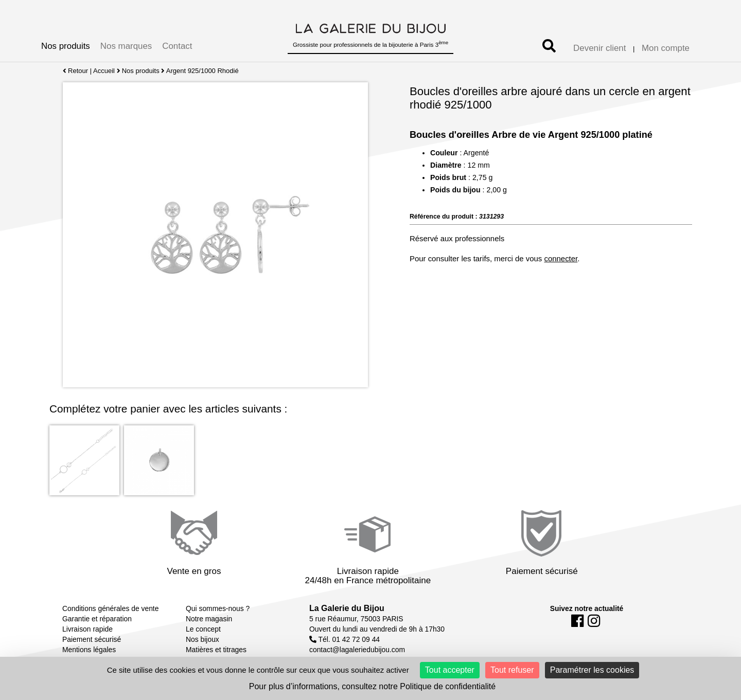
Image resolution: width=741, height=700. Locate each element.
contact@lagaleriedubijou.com (357, 650)
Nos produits (66, 46)
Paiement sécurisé (92, 639)
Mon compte (666, 48)
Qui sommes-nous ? (218, 608)
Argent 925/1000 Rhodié (202, 71)
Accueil (104, 71)
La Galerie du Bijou (347, 608)
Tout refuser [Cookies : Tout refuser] (512, 670)
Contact (177, 46)
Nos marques (126, 46)
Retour (75, 71)
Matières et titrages (216, 650)
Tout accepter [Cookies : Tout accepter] (450, 670)
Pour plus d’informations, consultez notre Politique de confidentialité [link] (372, 686)
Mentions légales (89, 650)
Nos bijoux (202, 639)
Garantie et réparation (97, 619)
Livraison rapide (87, 629)
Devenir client (599, 48)
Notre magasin (209, 619)
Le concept (203, 629)
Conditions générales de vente (110, 608)
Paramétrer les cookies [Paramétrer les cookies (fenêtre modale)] (592, 670)
